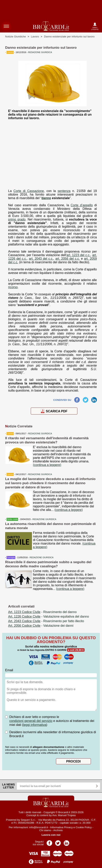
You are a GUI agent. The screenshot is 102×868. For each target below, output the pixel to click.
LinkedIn (94, 399)
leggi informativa (35, 725)
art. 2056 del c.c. (68, 259)
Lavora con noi (51, 835)
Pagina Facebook (49, 842)
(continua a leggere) (47, 465)
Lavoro (35, 37)
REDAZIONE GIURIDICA (40, 434)
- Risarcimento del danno (42, 612)
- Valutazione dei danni (41, 626)
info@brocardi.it (39, 827)
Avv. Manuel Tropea (64, 815)
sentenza (64, 191)
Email (9, 670)
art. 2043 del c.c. (41, 259)
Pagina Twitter (58, 842)
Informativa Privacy (61, 827)
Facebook (77, 399)
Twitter (86, 399)
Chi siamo (45, 830)
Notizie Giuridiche (15, 37)
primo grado (17, 219)
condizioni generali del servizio (31, 721)
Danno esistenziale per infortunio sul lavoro (69, 37)
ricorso (13, 287)
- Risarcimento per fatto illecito (46, 621)
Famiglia (11, 557)
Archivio (58, 830)
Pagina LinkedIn (66, 842)
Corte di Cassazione (29, 191)
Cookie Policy (84, 827)
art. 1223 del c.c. (78, 255)
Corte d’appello (82, 205)
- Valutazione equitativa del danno (49, 617)
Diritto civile (12, 519)
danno (46, 198)
